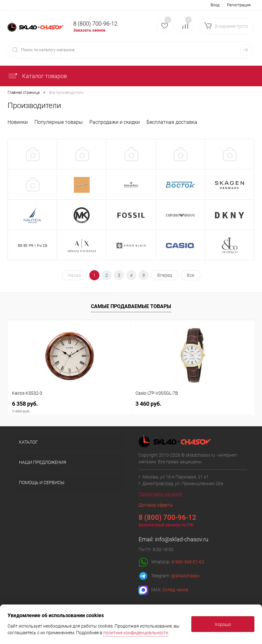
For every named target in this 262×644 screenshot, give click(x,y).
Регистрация (239, 5)
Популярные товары (59, 122)
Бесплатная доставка (172, 122)
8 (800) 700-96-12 (95, 24)
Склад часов (175, 590)
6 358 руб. (69, 407)
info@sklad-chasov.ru (182, 539)
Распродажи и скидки (115, 122)
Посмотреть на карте (160, 494)
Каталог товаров (37, 76)
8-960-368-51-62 (188, 562)
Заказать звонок (89, 30)
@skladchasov (185, 576)
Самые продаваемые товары (131, 306)
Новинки (18, 122)
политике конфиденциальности (136, 633)
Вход (215, 5)
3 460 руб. (148, 404)
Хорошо (223, 624)
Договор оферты (156, 505)
